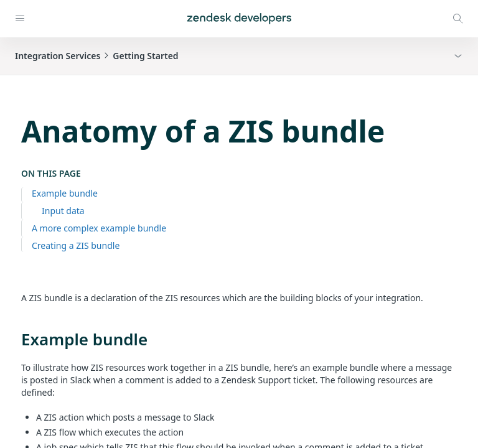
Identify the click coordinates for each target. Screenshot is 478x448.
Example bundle (65, 193)
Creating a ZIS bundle (76, 245)
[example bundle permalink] (15, 339)
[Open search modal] (458, 19)
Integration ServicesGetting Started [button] (97, 56)
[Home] (239, 19)
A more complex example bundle (99, 228)
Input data (63, 211)
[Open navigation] (20, 19)
